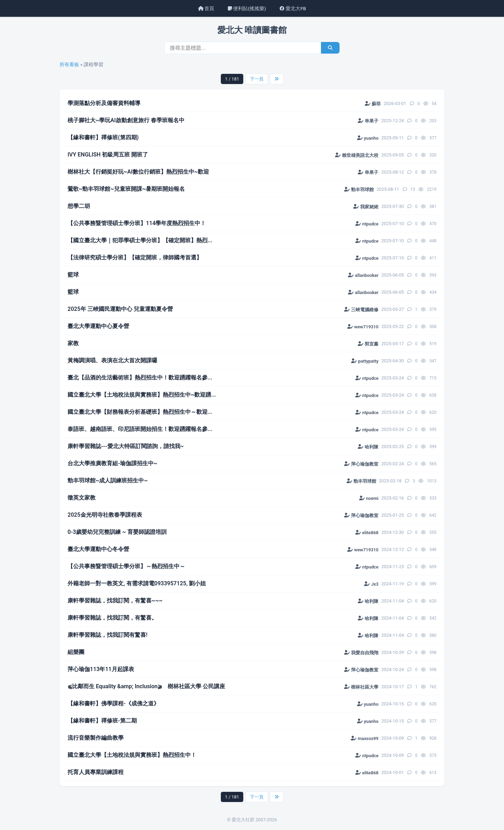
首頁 (206, 8)
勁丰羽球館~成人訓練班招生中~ (108, 480)
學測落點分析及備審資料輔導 (104, 103)
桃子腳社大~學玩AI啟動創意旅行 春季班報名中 (126, 120)
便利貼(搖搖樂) (247, 8)
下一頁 (257, 79)
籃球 (73, 275)
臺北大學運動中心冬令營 (98, 549)
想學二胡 (79, 206)
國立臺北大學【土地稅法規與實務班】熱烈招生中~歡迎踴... (142, 395)
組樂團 (76, 652)
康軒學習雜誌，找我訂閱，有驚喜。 (112, 618)
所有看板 (69, 64)
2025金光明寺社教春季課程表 (105, 515)
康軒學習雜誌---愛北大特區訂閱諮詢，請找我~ (126, 446)
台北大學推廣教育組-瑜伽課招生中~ (112, 463)
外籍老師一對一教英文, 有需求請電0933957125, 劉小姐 (137, 583)
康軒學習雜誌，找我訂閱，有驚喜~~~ (115, 601)
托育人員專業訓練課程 (96, 772)
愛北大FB (293, 8)
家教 (73, 343)
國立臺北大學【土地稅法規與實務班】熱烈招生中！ (132, 755)
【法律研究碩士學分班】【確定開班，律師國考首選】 (135, 257)
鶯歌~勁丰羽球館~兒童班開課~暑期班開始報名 (126, 189)
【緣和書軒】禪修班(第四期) (103, 137)
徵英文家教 (82, 498)
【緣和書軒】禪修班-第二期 (102, 721)
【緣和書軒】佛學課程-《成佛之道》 (113, 703)
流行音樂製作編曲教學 (96, 738)
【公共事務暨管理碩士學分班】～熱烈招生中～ (126, 566)
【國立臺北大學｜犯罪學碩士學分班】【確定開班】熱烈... (140, 240)
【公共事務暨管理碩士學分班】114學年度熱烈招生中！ (137, 223)
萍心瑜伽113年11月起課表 (101, 669)
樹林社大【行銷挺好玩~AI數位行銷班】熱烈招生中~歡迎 (138, 172)
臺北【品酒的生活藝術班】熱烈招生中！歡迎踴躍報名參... (140, 378)
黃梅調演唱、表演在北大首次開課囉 (112, 360)
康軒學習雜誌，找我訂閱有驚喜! (107, 635)
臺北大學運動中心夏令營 (98, 326)
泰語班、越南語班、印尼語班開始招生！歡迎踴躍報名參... (140, 429)
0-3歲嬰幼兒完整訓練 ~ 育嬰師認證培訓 (117, 532)
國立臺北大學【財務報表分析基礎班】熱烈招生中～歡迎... (140, 412)
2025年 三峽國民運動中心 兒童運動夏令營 (120, 309)
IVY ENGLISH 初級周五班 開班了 (108, 155)
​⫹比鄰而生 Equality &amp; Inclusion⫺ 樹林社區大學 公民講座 (146, 686)
